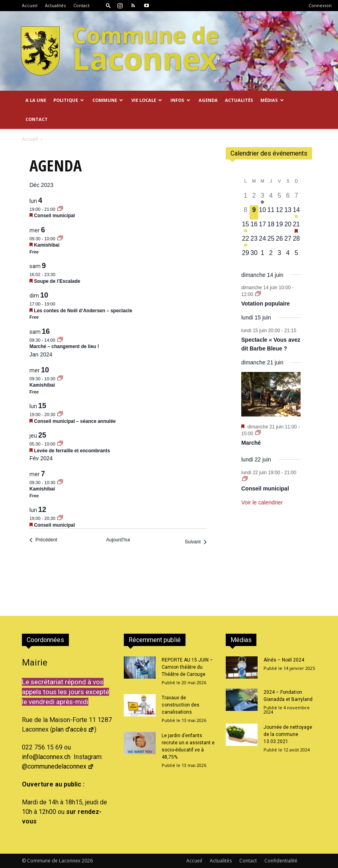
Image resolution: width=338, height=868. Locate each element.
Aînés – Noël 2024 (284, 660)
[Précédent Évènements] (43, 540)
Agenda (208, 100)
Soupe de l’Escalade (57, 281)
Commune (108, 100)
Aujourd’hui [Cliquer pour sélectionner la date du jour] (118, 540)
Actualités (55, 5)
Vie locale (147, 100)
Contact (81, 5)
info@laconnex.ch (46, 757)
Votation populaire (266, 304)
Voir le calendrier (262, 502)
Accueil (30, 5)
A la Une (36, 100)
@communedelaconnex (58, 766)
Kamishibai (47, 245)
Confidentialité (281, 861)
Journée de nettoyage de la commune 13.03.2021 (288, 734)
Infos (180, 100)
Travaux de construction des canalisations (181, 705)
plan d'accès (73, 729)
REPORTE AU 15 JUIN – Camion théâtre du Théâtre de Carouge (187, 667)
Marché (251, 443)
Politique (69, 100)
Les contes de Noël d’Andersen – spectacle (83, 311)
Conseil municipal (54, 216)
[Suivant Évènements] (196, 542)
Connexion (320, 5)
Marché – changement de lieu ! (64, 346)
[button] (108, 5)
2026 (87, 861)
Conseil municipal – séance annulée (75, 421)
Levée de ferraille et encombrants (72, 451)
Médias (272, 100)
